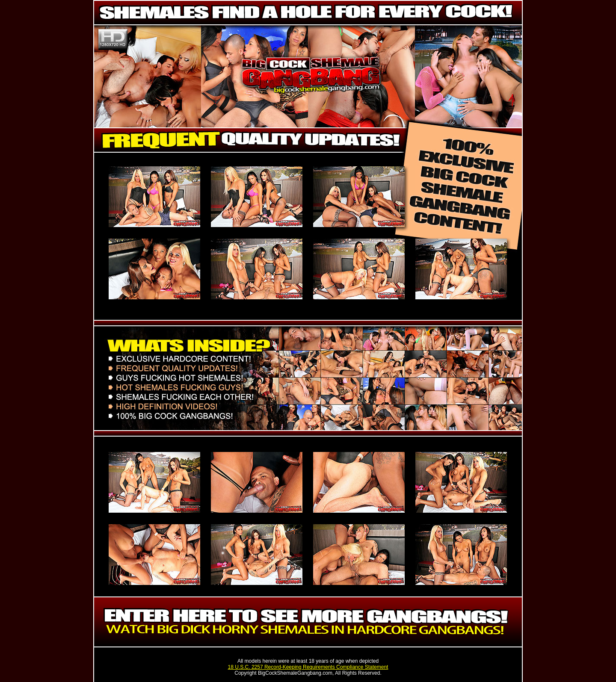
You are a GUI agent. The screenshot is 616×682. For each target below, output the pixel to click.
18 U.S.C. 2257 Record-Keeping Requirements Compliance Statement (308, 667)
